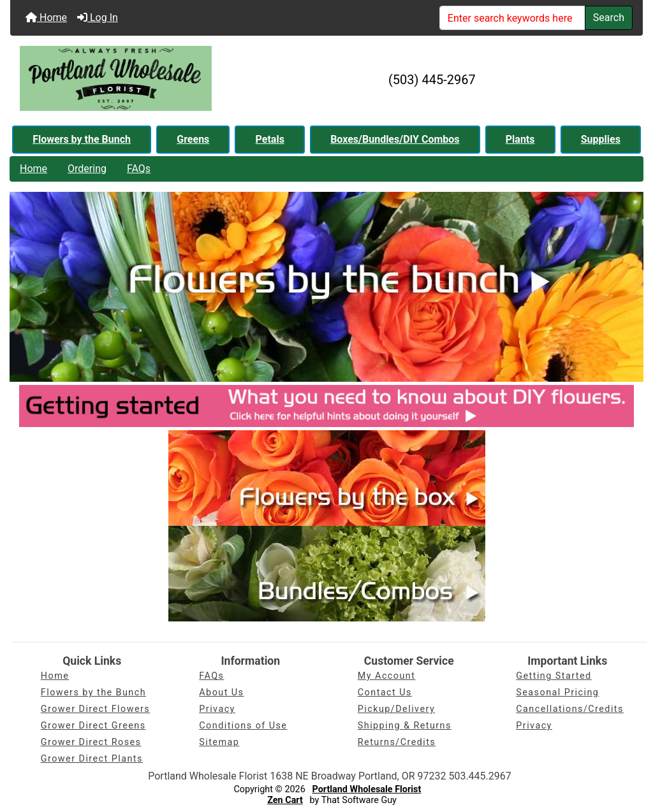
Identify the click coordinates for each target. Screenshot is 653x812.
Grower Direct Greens (93, 726)
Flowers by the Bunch (82, 139)
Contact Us (385, 692)
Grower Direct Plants (92, 759)
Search (609, 18)
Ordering (87, 169)
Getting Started (554, 676)
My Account (387, 676)
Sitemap (219, 742)
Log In (98, 18)
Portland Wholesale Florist (367, 789)
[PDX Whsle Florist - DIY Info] (326, 405)
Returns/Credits (397, 742)
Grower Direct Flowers (95, 709)
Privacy (217, 709)
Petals (270, 139)
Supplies (601, 139)
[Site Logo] (116, 79)
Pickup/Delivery (396, 709)
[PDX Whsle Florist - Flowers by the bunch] (326, 286)
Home (46, 18)
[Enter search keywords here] (512, 18)
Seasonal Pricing (557, 692)
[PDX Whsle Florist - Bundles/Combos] (327, 573)
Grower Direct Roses (91, 742)
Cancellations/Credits (570, 709)
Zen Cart (285, 800)
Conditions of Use (243, 726)
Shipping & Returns (405, 726)
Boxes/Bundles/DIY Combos (395, 139)
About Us (221, 692)
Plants (520, 139)
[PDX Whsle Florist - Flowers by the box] (327, 477)
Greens (193, 139)
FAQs (139, 169)
